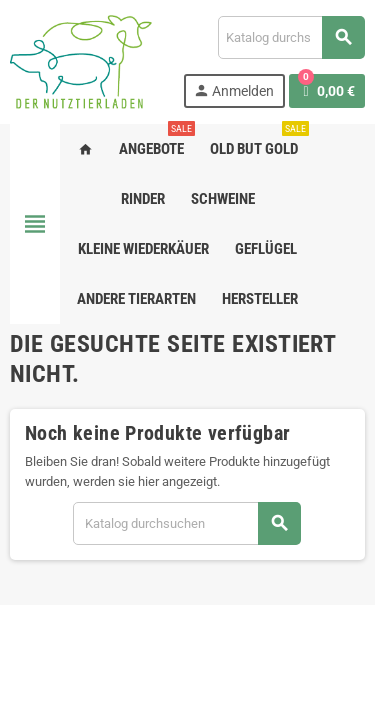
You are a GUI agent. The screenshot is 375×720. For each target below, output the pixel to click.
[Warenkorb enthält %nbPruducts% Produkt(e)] (327, 91)
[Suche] (291, 37)
